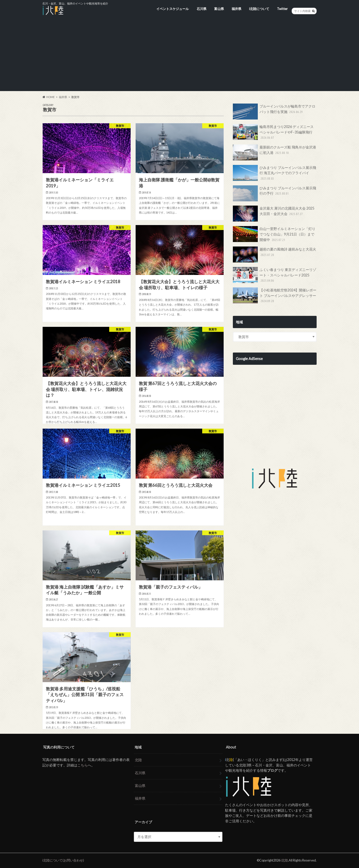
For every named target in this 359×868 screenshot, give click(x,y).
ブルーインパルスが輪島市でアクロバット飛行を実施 (274, 112)
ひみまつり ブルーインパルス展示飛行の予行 (274, 193)
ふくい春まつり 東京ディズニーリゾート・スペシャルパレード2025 (274, 275)
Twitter (282, 9)
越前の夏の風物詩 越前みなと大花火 (274, 254)
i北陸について (259, 9)
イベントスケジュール (173, 9)
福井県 (236, 9)
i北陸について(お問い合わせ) (63, 860)
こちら (83, 765)
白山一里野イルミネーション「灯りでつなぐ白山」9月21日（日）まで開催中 (274, 234)
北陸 (138, 760)
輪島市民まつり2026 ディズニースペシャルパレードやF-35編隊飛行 (273, 132)
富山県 (219, 9)
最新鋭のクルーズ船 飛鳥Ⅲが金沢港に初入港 (274, 152)
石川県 (202, 9)
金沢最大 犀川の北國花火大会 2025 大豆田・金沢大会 (274, 214)
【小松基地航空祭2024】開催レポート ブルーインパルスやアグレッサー (275, 296)
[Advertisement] (179, 56)
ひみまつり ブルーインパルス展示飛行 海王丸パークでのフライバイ (274, 173)
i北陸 (284, 860)
